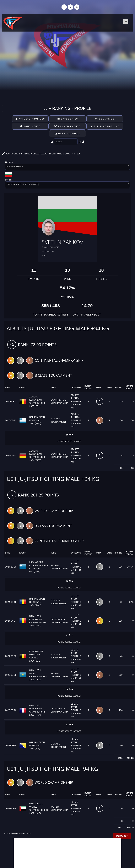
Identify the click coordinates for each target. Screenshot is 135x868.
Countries (105, 119)
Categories (68, 119)
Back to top (122, 836)
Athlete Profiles (30, 119)
